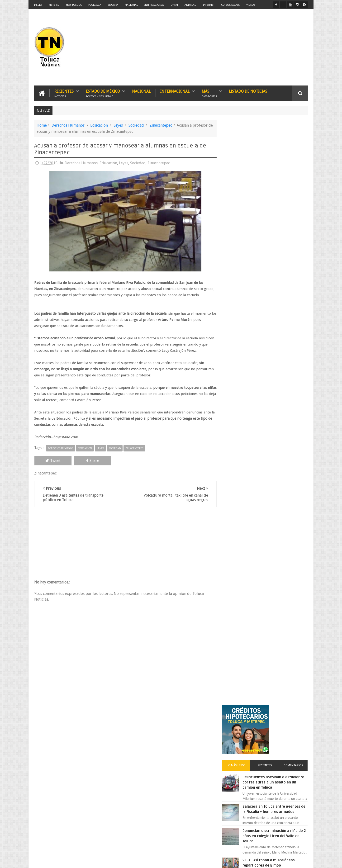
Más (209, 93)
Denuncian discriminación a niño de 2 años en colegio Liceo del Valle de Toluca (276, 254)
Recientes (64, 93)
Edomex (113, 5)
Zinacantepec (161, 125)
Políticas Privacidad (266, 861)
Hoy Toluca (74, 5)
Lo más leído (239, 184)
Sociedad (136, 125)
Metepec (54, 5)
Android (190, 5)
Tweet (51, 460)
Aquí (304, 861)
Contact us (296, 716)
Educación (99, 125)
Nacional (131, 5)
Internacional (154, 5)
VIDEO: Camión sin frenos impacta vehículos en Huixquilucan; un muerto (275, 308)
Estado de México (103, 93)
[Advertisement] (268, 47)
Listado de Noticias (248, 91)
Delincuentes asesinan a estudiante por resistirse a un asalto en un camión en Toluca (272, 201)
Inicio (38, 5)
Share (88, 460)
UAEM (174, 5)
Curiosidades (230, 5)
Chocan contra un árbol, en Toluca (275, 405)
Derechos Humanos (68, 125)
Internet (209, 5)
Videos (251, 5)
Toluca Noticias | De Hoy (95, 861)
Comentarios (294, 184)
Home (42, 125)
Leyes (118, 125)
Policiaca (95, 5)
